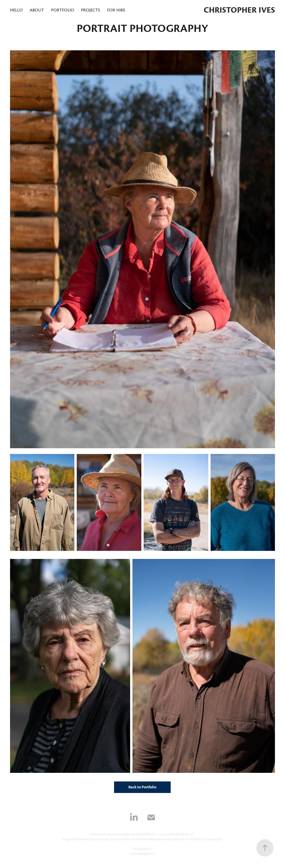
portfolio (63, 10)
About (37, 10)
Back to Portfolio (142, 787)
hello (16, 10)
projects (90, 10)
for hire (116, 10)
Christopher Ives (239, 10)
